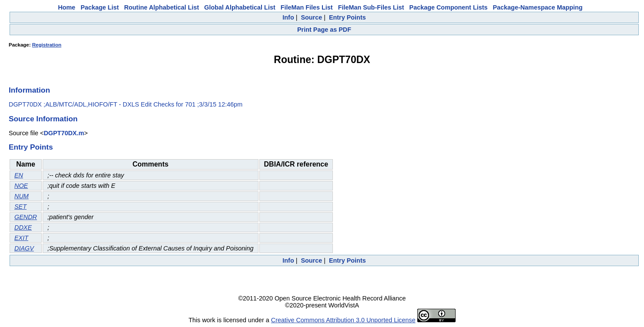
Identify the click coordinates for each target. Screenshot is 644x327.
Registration (47, 45)
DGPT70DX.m (64, 133)
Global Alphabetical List (240, 7)
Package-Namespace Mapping (538, 7)
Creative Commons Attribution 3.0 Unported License (343, 320)
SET (20, 207)
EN (19, 175)
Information (29, 90)
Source (311, 17)
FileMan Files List (307, 7)
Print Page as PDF (324, 30)
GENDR (26, 217)
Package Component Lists (449, 7)
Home (67, 7)
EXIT (21, 238)
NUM (22, 196)
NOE (21, 186)
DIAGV (24, 248)
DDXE (23, 227)
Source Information (43, 119)
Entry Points (347, 17)
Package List (100, 7)
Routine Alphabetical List (161, 7)
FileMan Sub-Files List (371, 7)
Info (288, 17)
